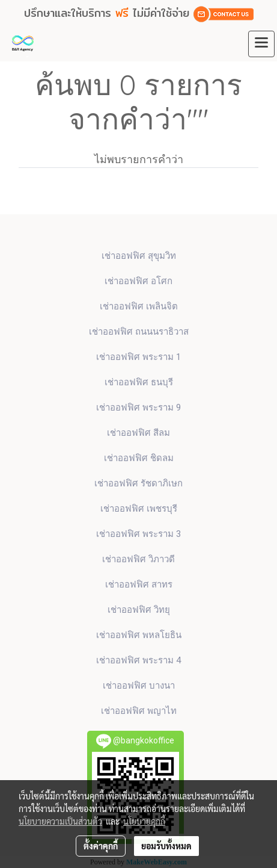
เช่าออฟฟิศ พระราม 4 (138, 660)
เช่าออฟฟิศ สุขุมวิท (139, 256)
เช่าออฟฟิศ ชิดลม (139, 458)
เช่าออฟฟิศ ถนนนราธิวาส (139, 332)
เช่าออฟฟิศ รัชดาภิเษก (138, 483)
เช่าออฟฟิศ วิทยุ (139, 610)
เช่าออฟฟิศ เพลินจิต (139, 306)
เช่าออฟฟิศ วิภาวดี (138, 559)
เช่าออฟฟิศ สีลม (138, 433)
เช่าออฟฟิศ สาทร (139, 584)
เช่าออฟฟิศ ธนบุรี (139, 382)
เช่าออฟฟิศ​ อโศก (138, 281)
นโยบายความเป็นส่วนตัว (60, 821)
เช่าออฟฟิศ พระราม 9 (138, 408)
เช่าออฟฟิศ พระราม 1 (138, 357)
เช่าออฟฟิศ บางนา (139, 686)
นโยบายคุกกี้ (144, 821)
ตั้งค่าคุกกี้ (101, 846)
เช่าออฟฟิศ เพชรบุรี (139, 509)
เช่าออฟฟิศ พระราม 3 (138, 534)
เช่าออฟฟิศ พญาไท (139, 711)
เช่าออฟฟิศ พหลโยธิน (139, 635)
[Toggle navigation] (261, 44)
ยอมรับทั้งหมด (166, 846)
